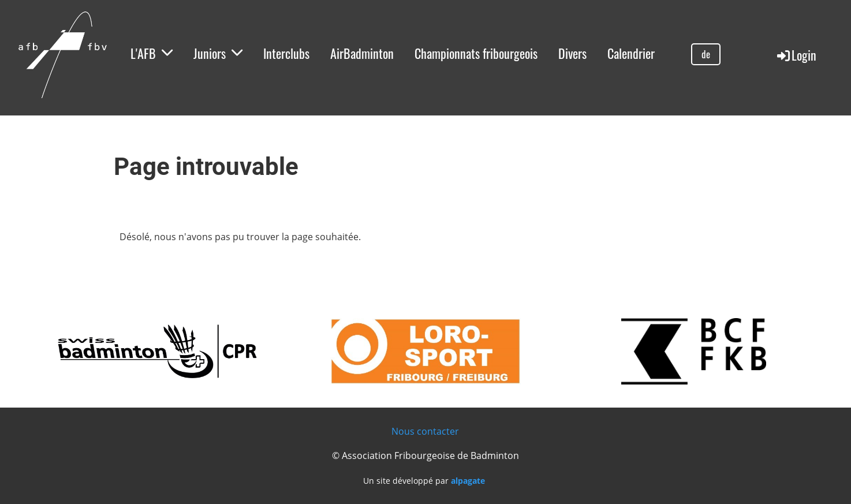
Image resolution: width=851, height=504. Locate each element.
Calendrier (631, 53)
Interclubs (286, 53)
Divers (572, 53)
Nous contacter (425, 431)
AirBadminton (362, 53)
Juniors (218, 53)
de (706, 54)
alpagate (468, 481)
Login (796, 55)
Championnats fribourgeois (476, 53)
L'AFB (152, 53)
